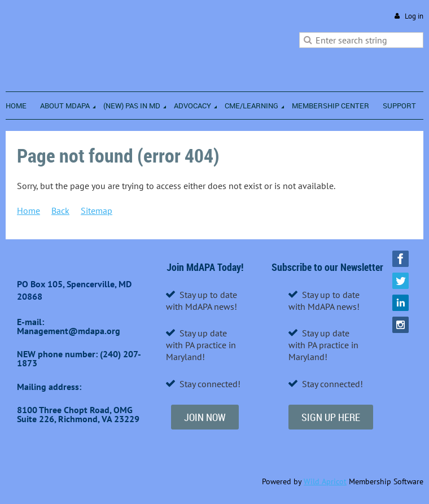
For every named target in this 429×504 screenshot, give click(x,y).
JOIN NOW (205, 417)
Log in (414, 16)
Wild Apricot (325, 481)
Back (60, 211)
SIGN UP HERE (331, 417)
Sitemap (97, 211)
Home (29, 211)
